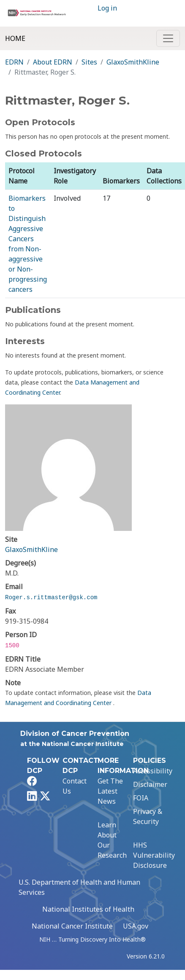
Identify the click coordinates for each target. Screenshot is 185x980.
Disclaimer (150, 784)
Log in (107, 8)
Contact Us (75, 786)
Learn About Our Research (112, 840)
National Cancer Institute (72, 926)
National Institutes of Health (88, 909)
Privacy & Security (148, 816)
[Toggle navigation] (168, 38)
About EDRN (53, 62)
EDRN (14, 62)
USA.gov (136, 926)
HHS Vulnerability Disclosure (154, 855)
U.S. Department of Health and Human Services (79, 887)
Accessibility (153, 771)
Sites (89, 62)
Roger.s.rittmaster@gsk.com (51, 598)
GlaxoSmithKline (133, 62)
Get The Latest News (110, 791)
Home (15, 38)
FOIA (141, 798)
